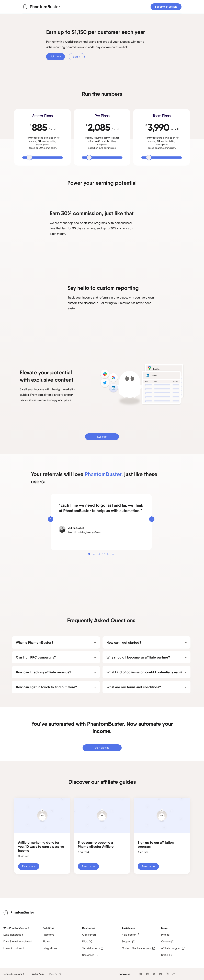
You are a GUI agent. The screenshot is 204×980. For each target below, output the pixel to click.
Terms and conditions (12, 974)
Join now (55, 56)
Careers (166, 941)
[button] (51, 519)
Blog (85, 941)
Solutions (49, 928)
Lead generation (13, 935)
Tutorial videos (91, 948)
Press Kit (53, 974)
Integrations (50, 948)
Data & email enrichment (18, 941)
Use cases (88, 955)
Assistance (128, 928)
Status (165, 955)
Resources (89, 928)
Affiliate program (171, 948)
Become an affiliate (166, 7)
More (164, 928)
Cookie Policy (38, 974)
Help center (129, 935)
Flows (46, 941)
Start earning (102, 748)
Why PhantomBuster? (16, 928)
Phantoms (48, 935)
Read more (29, 866)
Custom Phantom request (137, 948)
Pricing (165, 935)
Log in (77, 57)
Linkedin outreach (14, 948)
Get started (89, 935)
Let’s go (102, 437)
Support (127, 941)
